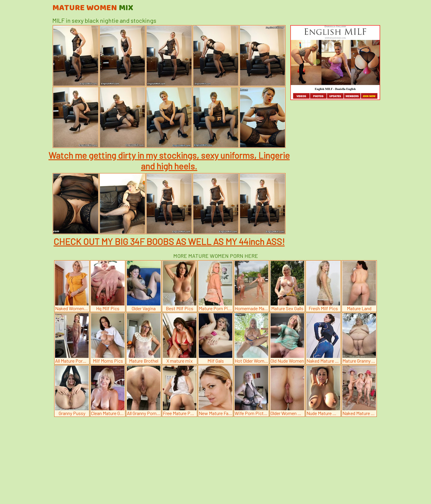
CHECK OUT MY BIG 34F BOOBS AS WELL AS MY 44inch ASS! (169, 241)
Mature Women (93, 8)
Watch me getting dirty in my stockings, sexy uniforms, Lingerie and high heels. (169, 161)
